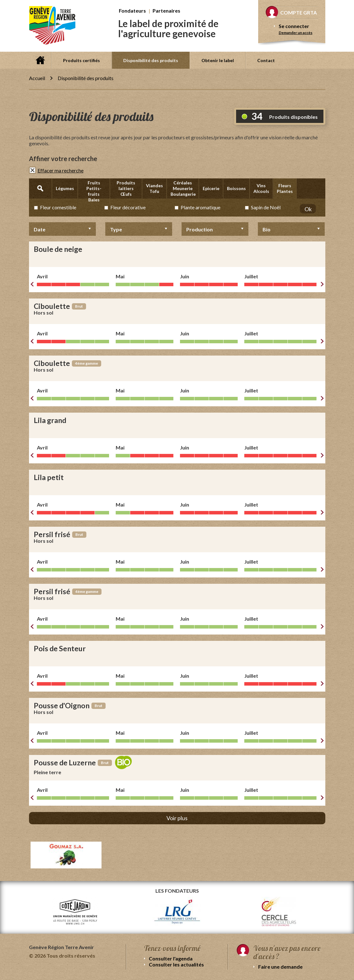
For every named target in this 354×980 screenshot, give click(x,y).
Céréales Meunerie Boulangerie (183, 188)
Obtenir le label (218, 60)
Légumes (65, 188)
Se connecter (294, 26)
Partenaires (166, 11)
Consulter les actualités (176, 964)
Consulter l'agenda (171, 958)
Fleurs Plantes (285, 188)
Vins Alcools (261, 188)
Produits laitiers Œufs (126, 188)
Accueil (40, 60)
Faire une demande (280, 967)
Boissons (236, 188)
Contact (266, 60)
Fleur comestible (58, 207)
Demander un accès (296, 33)
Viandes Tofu (154, 188)
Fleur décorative (128, 207)
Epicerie (211, 188)
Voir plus (177, 818)
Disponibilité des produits (151, 60)
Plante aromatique (200, 207)
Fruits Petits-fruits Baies (94, 191)
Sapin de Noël (266, 207)
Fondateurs (132, 11)
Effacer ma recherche (61, 170)
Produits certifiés (81, 60)
